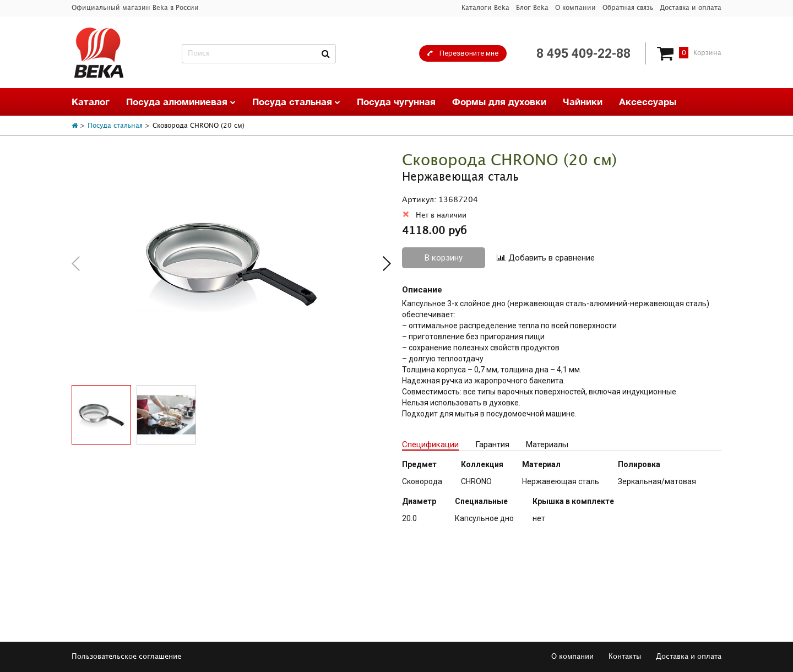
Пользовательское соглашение (126, 657)
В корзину (444, 258)
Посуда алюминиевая (181, 102)
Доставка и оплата (691, 8)
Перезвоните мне (469, 53)
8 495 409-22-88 (583, 54)
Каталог (91, 102)
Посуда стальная (296, 102)
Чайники (583, 102)
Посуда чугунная (396, 102)
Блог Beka (532, 8)
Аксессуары (648, 102)
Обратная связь (628, 8)
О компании (575, 8)
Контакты (625, 657)
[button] (387, 264)
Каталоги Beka (485, 8)
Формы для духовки (499, 102)
